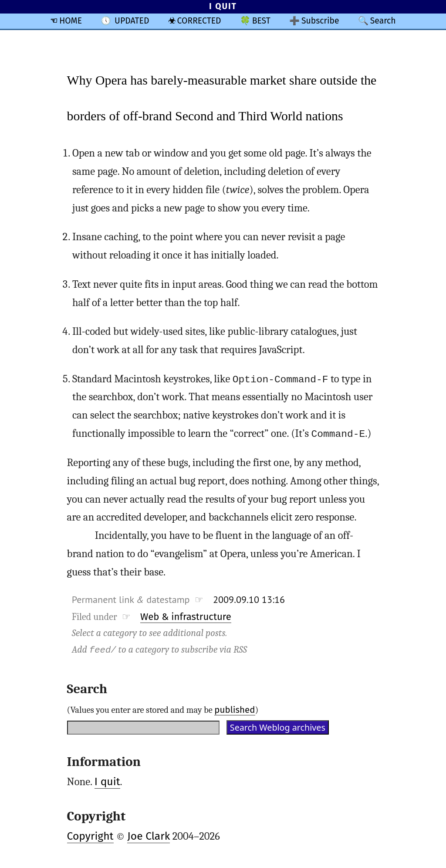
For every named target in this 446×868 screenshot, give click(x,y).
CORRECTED (199, 21)
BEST (261, 21)
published (235, 709)
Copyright (90, 836)
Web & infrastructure (186, 617)
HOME (71, 21)
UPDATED (132, 21)
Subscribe (320, 21)
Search (383, 21)
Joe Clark (149, 836)
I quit (107, 782)
